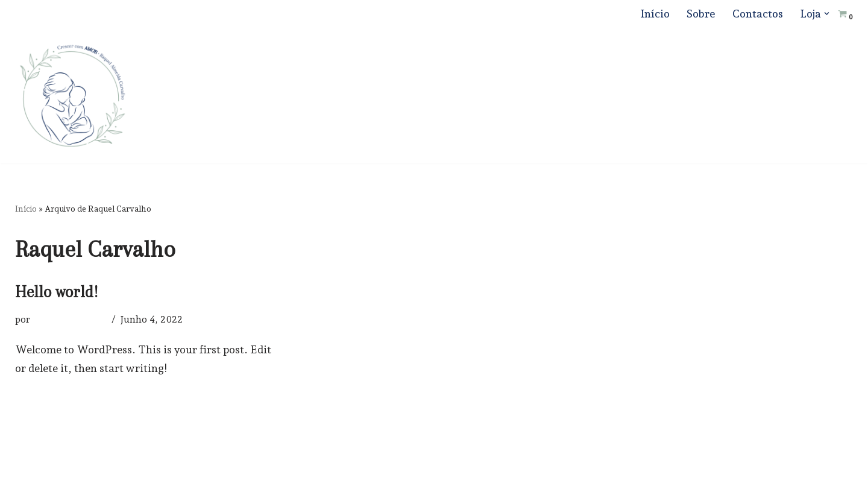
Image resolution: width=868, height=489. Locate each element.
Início (655, 14)
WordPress (137, 472)
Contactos (758, 14)
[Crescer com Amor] (72, 96)
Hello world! (57, 292)
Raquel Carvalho (70, 319)
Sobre (701, 14)
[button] (827, 14)
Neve (28, 472)
